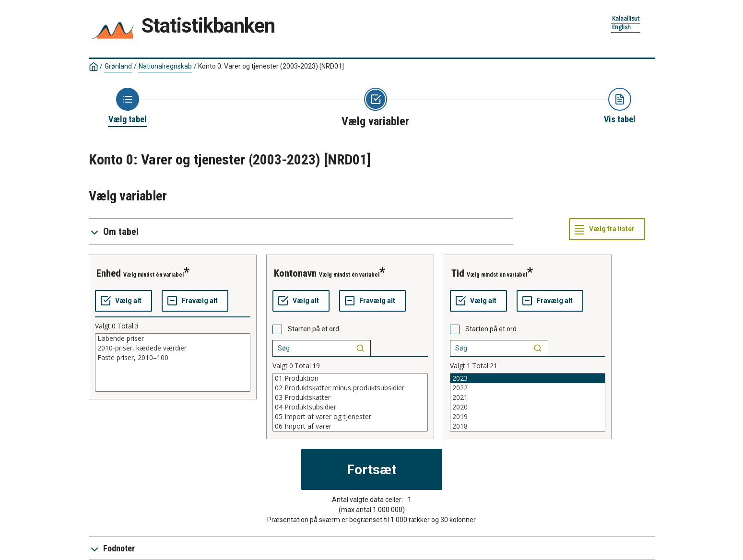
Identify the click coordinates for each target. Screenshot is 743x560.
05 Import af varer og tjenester (350, 417)
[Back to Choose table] (128, 106)
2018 (528, 426)
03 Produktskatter (350, 397)
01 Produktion (350, 378)
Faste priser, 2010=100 (173, 358)
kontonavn (295, 273)
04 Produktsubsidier (350, 407)
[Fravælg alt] (195, 301)
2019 (528, 417)
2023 (528, 378)
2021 (528, 397)
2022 (528, 388)
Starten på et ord (313, 329)
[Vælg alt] (124, 301)
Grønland (118, 66)
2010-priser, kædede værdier (173, 348)
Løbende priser (173, 338)
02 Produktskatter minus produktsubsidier (350, 388)
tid (458, 273)
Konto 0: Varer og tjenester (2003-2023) (271, 66)
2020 (528, 407)
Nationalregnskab (165, 66)
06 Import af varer (350, 426)
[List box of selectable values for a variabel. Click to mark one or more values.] (173, 362)
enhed (109, 273)
